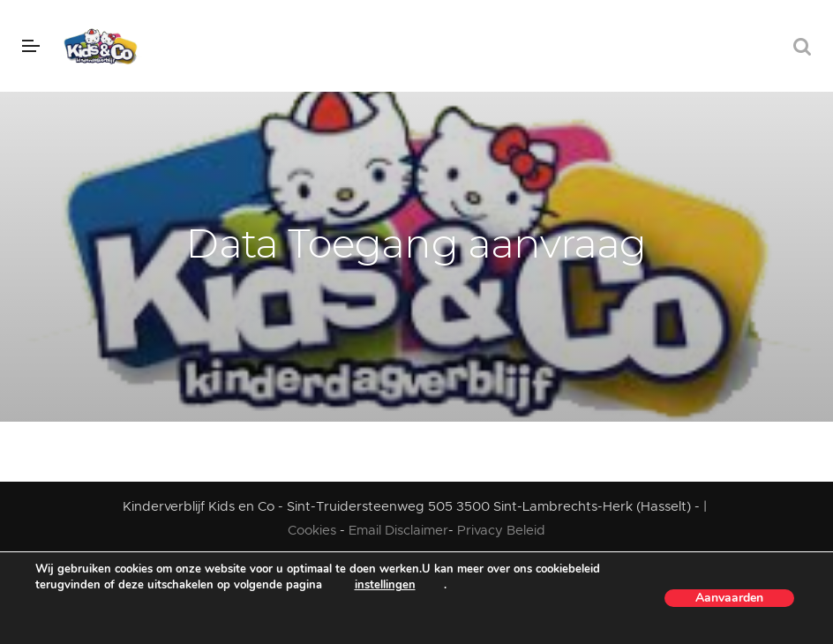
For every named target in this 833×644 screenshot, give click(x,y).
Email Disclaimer (398, 531)
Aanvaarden (729, 598)
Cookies (314, 531)
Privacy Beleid (501, 531)
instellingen (385, 585)
